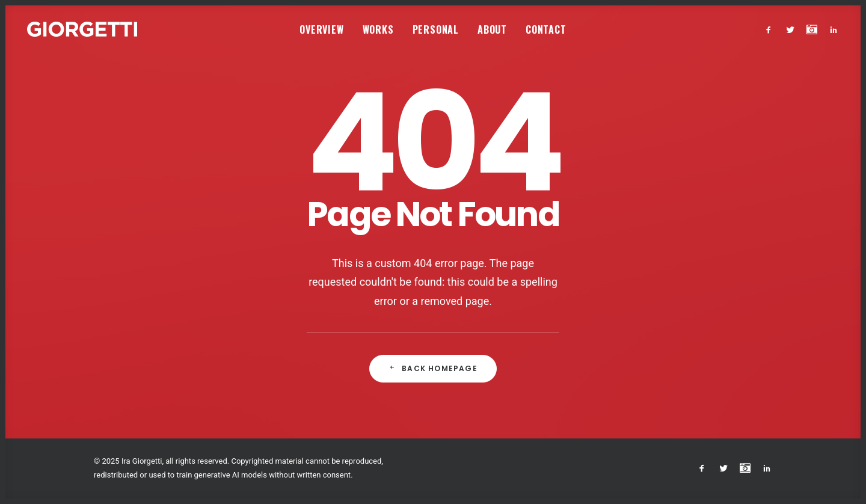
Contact (546, 29)
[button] (771, 29)
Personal (436, 29)
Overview (321, 29)
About (492, 29)
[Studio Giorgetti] (82, 29)
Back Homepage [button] (433, 368)
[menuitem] (321, 29)
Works (378, 29)
